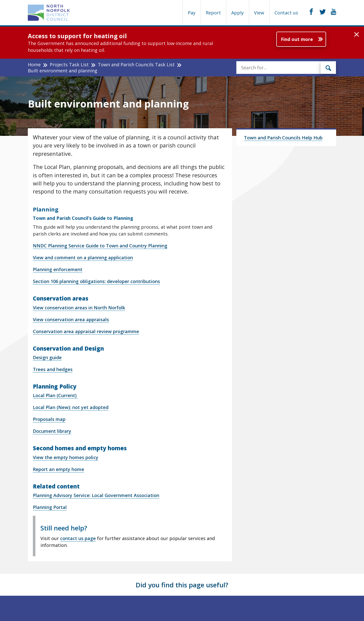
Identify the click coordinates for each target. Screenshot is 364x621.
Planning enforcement (58, 269)
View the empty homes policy (66, 457)
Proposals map (49, 419)
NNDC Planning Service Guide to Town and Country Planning (100, 246)
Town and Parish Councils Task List (136, 65)
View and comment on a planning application (83, 258)
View (259, 13)
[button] (357, 35)
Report (213, 13)
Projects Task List (69, 65)
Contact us (286, 13)
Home (34, 65)
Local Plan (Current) (55, 395)
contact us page (78, 538)
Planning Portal (50, 507)
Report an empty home (59, 469)
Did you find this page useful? (182, 585)
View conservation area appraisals (71, 319)
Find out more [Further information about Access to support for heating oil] (297, 39)
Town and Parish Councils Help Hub (283, 138)
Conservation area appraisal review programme (86, 331)
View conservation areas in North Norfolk (79, 308)
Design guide (47, 357)
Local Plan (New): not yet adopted (71, 407)
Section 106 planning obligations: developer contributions (96, 281)
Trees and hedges (53, 369)
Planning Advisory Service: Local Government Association (96, 495)
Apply (237, 13)
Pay (192, 13)
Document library (52, 431)
